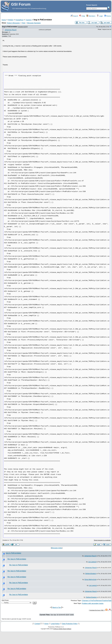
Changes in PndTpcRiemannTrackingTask (97, 601)
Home (107, 16)
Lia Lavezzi (92, 562)
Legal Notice (55, 624)
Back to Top (57, 607)
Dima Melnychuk (90, 579)
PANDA (11, 20)
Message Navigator (34, 23)
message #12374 (23, 27)
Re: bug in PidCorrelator (17, 559)
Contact (37, 624)
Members (91, 16)
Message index (57, 548)
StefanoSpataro (91, 574)
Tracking (29, 20)
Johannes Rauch (11, 30)
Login (100, 16)
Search (74, 16)
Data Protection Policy (70, 624)
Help (82, 16)
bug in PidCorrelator (10, 27)
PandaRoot (19, 20)
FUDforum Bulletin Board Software (62, 629)
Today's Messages (13, 23)
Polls (23, 23)
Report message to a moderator (102, 540)
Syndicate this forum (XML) (97, 610)
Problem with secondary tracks (93, 603)
